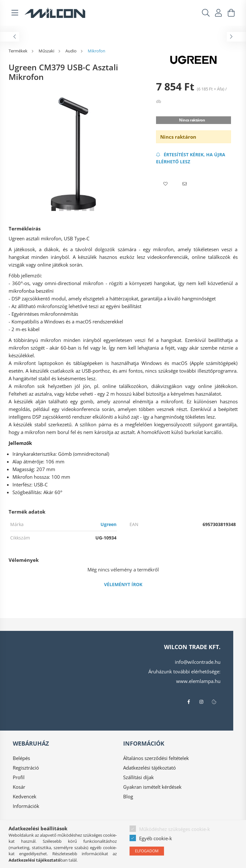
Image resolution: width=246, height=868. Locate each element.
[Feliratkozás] (194, 158)
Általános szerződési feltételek (156, 758)
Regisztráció (26, 768)
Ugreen (108, 524)
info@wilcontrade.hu (198, 662)
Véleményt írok (123, 584)
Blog (128, 796)
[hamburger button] (15, 13)
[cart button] (231, 13)
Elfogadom (147, 851)
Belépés (21, 758)
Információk (26, 806)
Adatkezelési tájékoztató (149, 768)
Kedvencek (25, 796)
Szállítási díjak (138, 777)
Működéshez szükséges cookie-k (175, 829)
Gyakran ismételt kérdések (152, 787)
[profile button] (219, 13)
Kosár (19, 787)
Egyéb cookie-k (156, 838)
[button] (166, 184)
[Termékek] (19, 51)
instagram (201, 702)
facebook (189, 702)
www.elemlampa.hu (198, 681)
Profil (19, 777)
